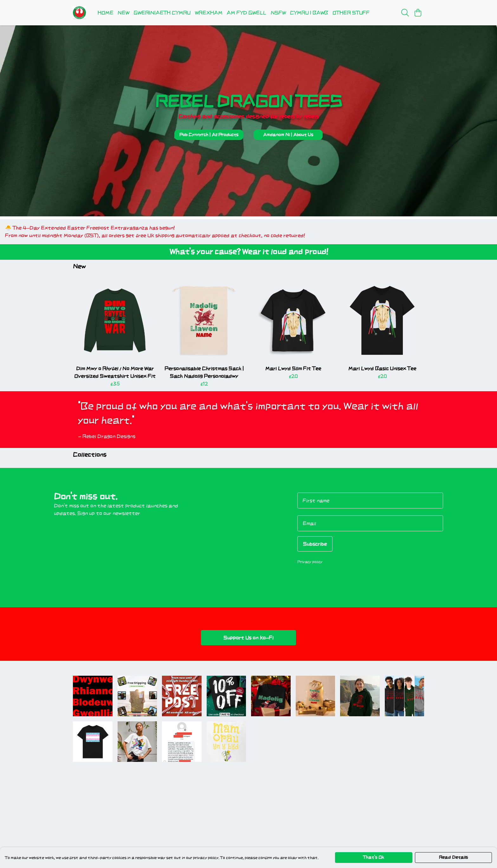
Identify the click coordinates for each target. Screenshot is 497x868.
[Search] (405, 13)
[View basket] (418, 13)
